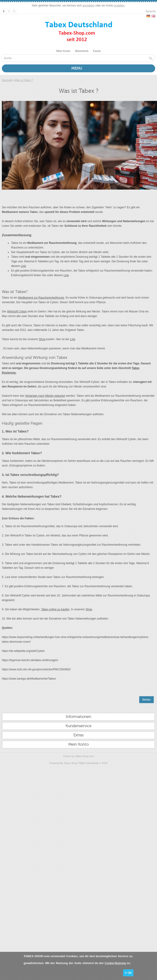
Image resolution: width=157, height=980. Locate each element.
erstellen (119, 6)
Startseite (7, 80)
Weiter (146, 700)
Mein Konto (63, 51)
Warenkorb (82, 51)
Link (23, 266)
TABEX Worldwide (88, 763)
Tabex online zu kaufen (55, 609)
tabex (5, 642)
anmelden (89, 6)
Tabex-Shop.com (85, 756)
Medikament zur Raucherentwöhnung (41, 298)
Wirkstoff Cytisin (17, 312)
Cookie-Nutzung (115, 963)
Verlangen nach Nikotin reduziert (45, 396)
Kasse (97, 51)
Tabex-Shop (71, 763)
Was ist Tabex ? (24, 80)
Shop (42, 339)
